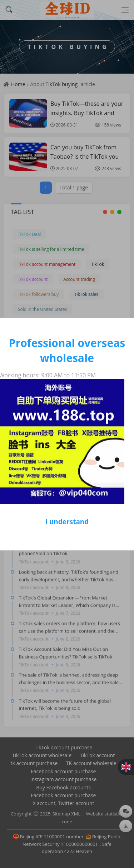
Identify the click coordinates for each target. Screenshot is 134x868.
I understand (67, 522)
